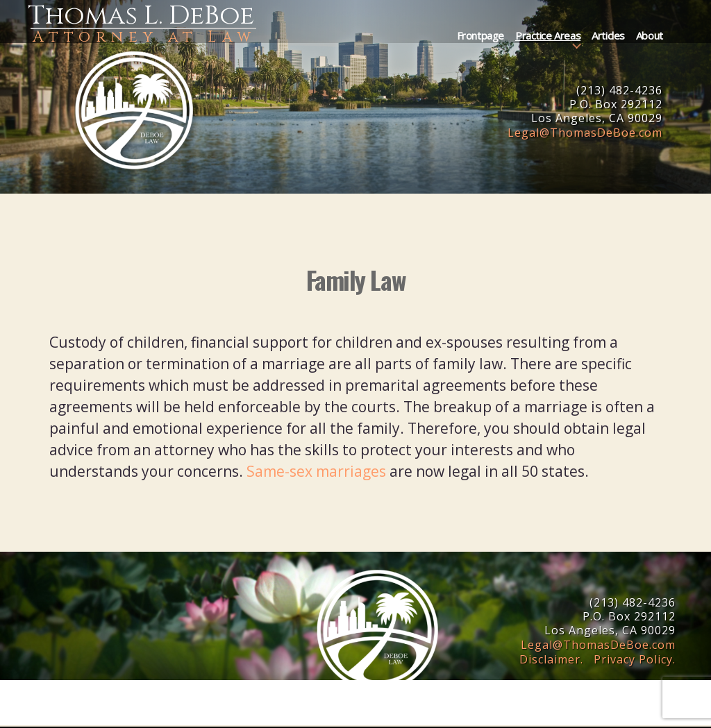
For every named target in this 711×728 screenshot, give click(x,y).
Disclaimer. (551, 659)
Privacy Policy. (635, 659)
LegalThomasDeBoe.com (585, 133)
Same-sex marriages (316, 471)
